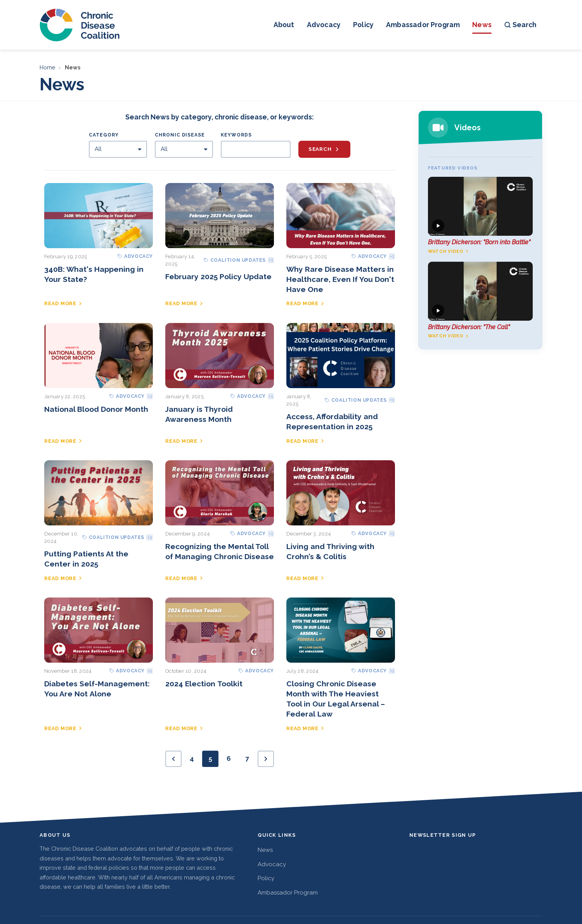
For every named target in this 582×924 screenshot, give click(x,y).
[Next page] (266, 759)
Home (47, 67)
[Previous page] (173, 759)
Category (104, 135)
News (482, 25)
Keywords (236, 135)
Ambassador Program (423, 25)
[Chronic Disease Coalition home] (80, 25)
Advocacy (324, 25)
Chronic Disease (180, 135)
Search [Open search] (520, 25)
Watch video (449, 251)
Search (324, 149)
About (284, 25)
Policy (363, 25)
